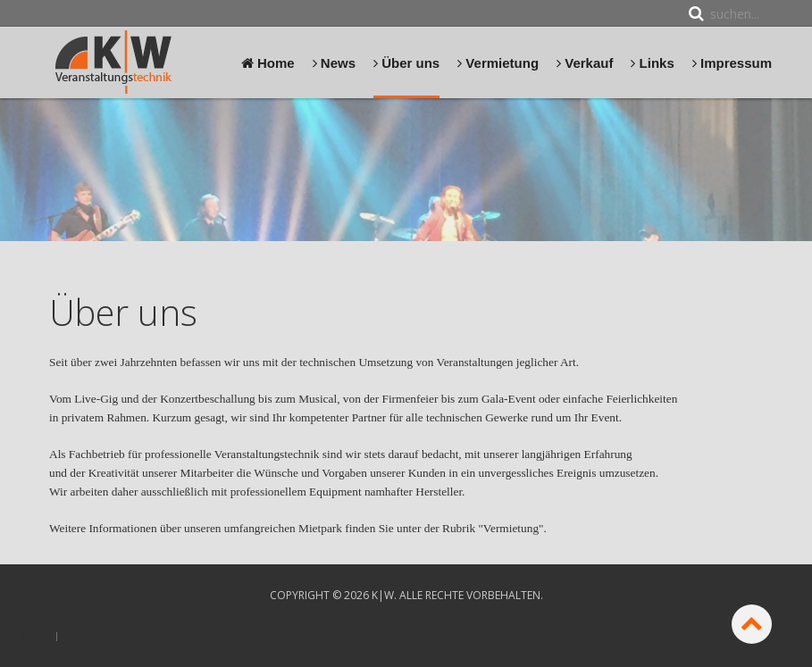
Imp (75, 635)
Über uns (406, 63)
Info (35, 635)
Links (652, 63)
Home (268, 63)
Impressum (732, 63)
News (334, 63)
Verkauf (585, 63)
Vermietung (498, 63)
